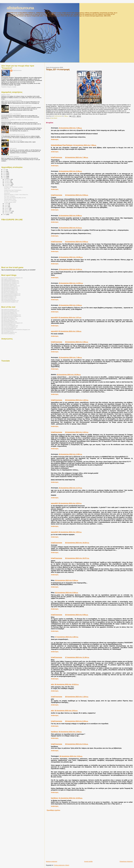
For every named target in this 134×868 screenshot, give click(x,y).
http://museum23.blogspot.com (10, 326)
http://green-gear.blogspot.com (10, 319)
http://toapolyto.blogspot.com (9, 332)
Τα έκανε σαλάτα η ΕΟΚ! (10, 202)
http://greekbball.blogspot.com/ (10, 288)
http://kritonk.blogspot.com (8, 324)
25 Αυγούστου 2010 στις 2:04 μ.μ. (70, 305)
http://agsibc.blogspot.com (8, 279)
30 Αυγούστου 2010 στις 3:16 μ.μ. (71, 756)
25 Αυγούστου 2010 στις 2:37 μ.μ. (70, 317)
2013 (5, 173)
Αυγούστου (8, 186)
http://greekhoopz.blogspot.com (10, 290)
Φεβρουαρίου (8, 211)
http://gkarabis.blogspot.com (9, 317)
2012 (5, 175)
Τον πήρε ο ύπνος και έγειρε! (11, 192)
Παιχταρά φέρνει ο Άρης (10, 199)
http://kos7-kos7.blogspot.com (9, 292)
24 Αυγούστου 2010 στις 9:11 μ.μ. (70, 228)
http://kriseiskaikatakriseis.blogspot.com (12, 323)
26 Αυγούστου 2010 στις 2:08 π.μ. (71, 454)
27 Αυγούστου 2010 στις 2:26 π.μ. (67, 637)
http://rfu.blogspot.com (7, 331)
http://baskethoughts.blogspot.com (11, 286)
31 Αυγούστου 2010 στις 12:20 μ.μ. (71, 798)
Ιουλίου (7, 204)
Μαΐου (6, 207)
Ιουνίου (7, 205)
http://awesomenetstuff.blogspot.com (11, 316)
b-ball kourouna (56, 157)
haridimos (54, 732)
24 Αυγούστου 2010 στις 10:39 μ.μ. (71, 257)
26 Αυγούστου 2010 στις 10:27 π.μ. (77, 558)
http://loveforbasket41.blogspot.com (11, 294)
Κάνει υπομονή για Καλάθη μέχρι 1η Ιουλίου (13, 135)
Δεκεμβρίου (8, 179)
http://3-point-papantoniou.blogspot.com (12, 278)
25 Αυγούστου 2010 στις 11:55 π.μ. (71, 283)
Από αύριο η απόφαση (10, 196)
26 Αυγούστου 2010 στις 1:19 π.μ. (77, 400)
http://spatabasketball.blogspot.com (11, 295)
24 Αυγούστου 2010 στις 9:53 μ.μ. (77, 242)
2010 (5, 178)
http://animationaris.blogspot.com (10, 282)
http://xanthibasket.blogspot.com (10, 300)
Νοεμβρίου (7, 181)
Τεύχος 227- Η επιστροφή (10, 201)
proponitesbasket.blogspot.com (10, 302)
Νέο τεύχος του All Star (16, 140)
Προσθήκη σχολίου (53, 810)
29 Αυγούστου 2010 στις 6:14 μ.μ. (77, 744)
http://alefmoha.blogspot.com (9, 309)
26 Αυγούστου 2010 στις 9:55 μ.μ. (77, 615)
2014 (5, 171)
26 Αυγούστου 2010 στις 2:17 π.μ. (71, 488)
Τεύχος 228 (7, 189)
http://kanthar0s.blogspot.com (9, 291)
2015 (5, 170)
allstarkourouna (20, 8)
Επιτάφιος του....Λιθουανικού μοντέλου (13, 187)
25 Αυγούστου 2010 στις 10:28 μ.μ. (69, 375)
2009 (5, 214)
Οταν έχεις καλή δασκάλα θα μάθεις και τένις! (15, 198)
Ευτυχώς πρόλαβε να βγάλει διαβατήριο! (21, 106)
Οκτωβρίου (8, 183)
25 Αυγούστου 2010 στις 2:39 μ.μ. (70, 331)
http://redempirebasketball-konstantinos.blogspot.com (16, 330)
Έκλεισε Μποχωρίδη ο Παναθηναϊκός (11, 114)
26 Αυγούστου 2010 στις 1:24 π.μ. (77, 432)
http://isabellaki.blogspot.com (9, 322)
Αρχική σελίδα (88, 861)
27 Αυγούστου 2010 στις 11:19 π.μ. (77, 657)
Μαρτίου (7, 210)
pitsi (52, 684)
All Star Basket (54, 118)
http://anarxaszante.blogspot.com (10, 311)
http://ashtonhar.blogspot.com (9, 313)
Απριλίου (7, 208)
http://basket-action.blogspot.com (10, 283)
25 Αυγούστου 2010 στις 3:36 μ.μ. (77, 342)
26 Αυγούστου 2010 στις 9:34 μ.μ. (67, 593)
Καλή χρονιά (13, 148)
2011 (5, 176)
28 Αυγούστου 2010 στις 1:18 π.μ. (77, 697)
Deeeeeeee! (7, 193)
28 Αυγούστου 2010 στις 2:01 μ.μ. (66, 711)
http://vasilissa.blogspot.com (9, 298)
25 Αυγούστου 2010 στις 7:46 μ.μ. (70, 357)
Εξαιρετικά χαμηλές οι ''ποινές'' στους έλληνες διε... (16, 195)
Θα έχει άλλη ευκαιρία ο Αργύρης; (10, 157)
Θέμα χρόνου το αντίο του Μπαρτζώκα (12, 100)
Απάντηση (55, 139)
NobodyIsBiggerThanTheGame (62, 145)
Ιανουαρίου (8, 213)
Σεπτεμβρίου (8, 184)
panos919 (54, 317)
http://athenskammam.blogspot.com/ (11, 315)
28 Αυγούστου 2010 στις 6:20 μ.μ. (77, 721)
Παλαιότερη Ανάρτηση (126, 861)
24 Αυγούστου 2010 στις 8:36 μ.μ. (70, 171)
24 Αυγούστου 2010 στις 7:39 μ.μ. (85, 145)
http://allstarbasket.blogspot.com (10, 280)
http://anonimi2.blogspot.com (9, 312)
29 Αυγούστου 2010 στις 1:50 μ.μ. (70, 732)
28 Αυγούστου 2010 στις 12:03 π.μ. (67, 684)
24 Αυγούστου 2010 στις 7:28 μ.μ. (70, 128)
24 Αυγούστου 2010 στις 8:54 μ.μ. (77, 195)
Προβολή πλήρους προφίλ (9, 87)
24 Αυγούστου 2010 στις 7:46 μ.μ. (77, 157)
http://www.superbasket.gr (8, 299)
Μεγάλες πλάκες (6, 95)
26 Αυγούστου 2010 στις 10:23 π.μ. (77, 543)
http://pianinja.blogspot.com (9, 328)
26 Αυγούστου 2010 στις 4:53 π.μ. (70, 503)
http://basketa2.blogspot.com (9, 284)
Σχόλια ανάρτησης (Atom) (62, 865)
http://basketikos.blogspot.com (10, 287)
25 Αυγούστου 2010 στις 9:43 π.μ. (71, 269)
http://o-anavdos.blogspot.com (9, 327)
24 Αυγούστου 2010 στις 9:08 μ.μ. (70, 216)
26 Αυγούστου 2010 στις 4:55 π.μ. (70, 532)
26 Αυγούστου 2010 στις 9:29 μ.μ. (67, 580)
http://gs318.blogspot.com (8, 320)
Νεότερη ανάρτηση (52, 861)
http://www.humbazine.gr (8, 334)
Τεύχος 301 (13, 127)
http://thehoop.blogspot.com (9, 296)
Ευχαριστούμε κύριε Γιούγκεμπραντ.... (13, 190)
